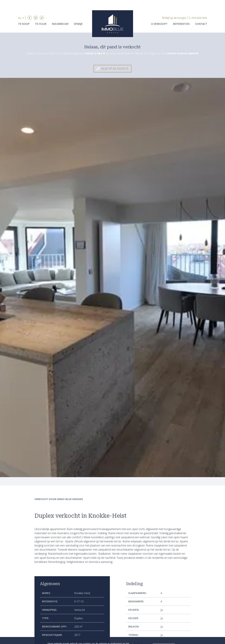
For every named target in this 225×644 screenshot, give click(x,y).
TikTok (42, 18)
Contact (201, 24)
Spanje (78, 24)
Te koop (24, 24)
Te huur (41, 24)
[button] (22, 18)
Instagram (36, 18)
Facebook (30, 18)
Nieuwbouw (60, 24)
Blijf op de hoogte (176, 18)
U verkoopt (159, 24)
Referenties (181, 24)
